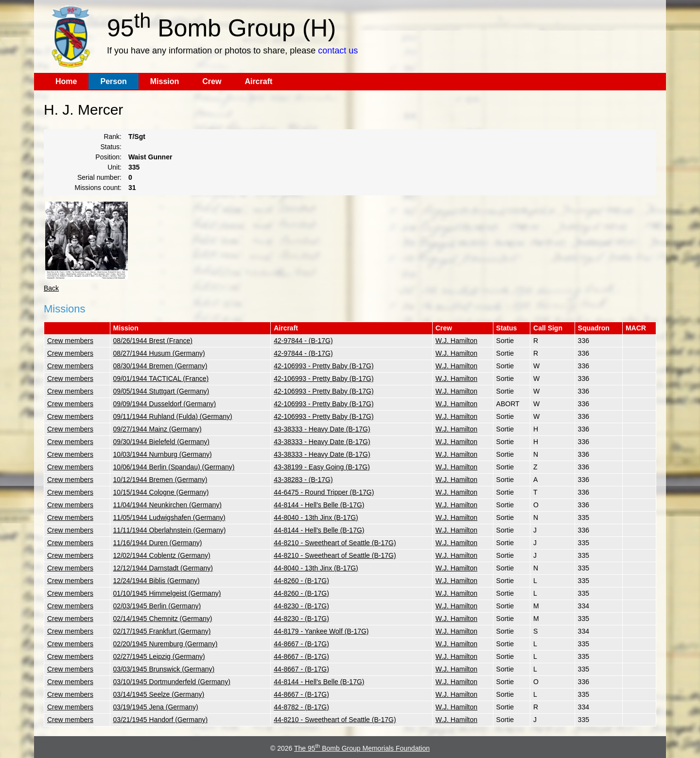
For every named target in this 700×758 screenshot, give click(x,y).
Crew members (70, 341)
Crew (212, 81)
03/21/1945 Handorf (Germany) (161, 720)
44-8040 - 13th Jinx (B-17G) (316, 517)
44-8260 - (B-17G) (301, 581)
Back (51, 288)
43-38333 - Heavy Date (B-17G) (322, 429)
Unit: (114, 167)
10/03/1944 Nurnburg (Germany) (163, 454)
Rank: (113, 137)
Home (66, 81)
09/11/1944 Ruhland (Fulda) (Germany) (173, 416)
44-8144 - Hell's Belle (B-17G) (319, 505)
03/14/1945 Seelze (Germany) (159, 694)
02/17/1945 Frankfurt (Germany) (162, 631)
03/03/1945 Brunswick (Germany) (164, 669)
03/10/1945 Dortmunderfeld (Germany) (172, 682)
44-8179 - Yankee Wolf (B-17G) (321, 631)
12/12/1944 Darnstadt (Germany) (163, 568)
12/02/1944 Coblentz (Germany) (162, 555)
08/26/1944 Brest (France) (153, 341)
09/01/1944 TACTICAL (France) (161, 379)
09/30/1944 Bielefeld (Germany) (161, 442)
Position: (108, 157)
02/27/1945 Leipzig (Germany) (159, 656)
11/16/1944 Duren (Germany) (158, 543)
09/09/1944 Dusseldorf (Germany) (165, 404)
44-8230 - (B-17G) (301, 606)
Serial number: (99, 177)
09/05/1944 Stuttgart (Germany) (161, 391)
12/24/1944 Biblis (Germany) (157, 581)
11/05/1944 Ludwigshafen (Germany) (169, 517)
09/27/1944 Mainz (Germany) (157, 429)
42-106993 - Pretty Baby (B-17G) (324, 366)
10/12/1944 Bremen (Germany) (160, 480)
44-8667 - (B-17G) (301, 644)
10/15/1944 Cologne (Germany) (161, 492)
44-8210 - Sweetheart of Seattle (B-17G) (335, 543)
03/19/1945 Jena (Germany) (156, 707)
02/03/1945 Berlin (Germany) (157, 606)
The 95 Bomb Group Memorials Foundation (362, 748)
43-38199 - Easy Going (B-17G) (322, 467)
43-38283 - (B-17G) (303, 480)
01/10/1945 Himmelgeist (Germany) (167, 593)
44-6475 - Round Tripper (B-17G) (324, 492)
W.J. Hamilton (456, 341)
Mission (165, 81)
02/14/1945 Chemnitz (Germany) (163, 619)
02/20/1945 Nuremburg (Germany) (166, 644)
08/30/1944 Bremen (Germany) (160, 366)
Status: (111, 147)
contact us (338, 51)
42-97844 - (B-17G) (303, 341)
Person (113, 81)
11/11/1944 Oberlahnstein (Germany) (170, 530)
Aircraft (258, 81)
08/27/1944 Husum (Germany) (159, 353)
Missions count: (98, 188)
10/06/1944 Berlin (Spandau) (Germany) (174, 467)
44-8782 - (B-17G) (301, 707)
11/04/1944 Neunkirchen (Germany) (167, 505)
